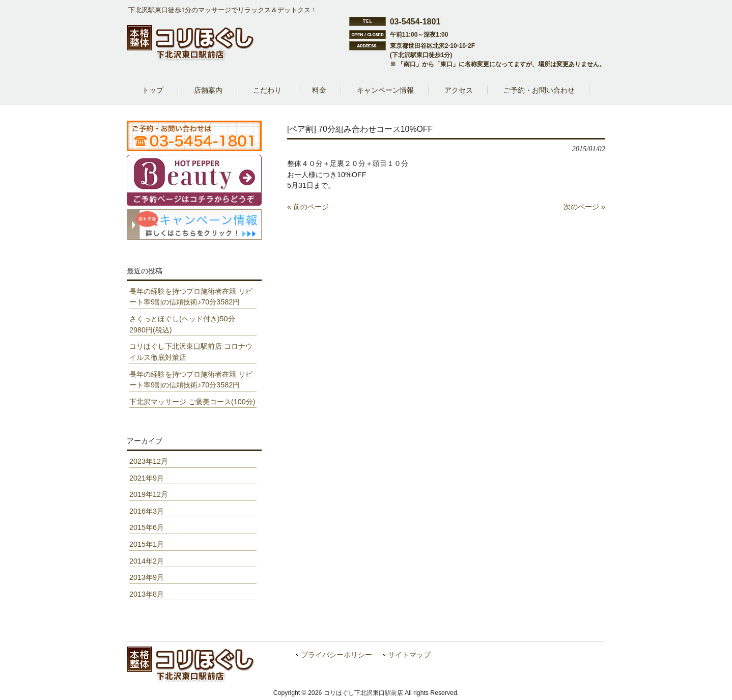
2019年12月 (149, 494)
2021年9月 (147, 478)
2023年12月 (149, 461)
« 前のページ (308, 207)
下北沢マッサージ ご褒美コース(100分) (192, 402)
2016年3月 (147, 511)
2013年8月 (147, 594)
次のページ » (584, 207)
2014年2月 (147, 561)
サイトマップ (409, 655)
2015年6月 (147, 527)
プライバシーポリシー (336, 655)
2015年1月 (147, 544)
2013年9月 (147, 577)
